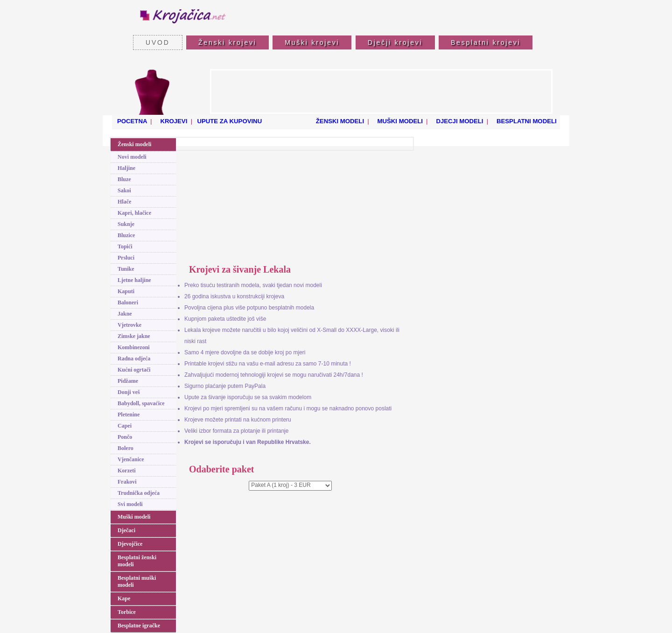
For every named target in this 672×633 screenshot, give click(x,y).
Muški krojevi (312, 42)
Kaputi (126, 291)
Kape (124, 598)
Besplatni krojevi (486, 42)
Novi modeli (132, 157)
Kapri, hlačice (134, 213)
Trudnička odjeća (139, 493)
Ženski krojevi (227, 42)
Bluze (124, 179)
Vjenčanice (131, 459)
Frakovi (127, 482)
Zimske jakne (134, 336)
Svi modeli (130, 504)
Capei (125, 426)
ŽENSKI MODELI (338, 121)
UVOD (158, 42)
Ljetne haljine (134, 280)
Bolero (126, 448)
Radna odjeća (134, 359)
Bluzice (126, 235)
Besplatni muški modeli (137, 581)
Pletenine (129, 415)
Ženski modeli (134, 144)
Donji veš (129, 392)
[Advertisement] (381, 91)
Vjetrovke (129, 325)
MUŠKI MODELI (398, 121)
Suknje (126, 224)
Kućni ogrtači (134, 370)
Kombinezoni (134, 347)
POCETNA (131, 121)
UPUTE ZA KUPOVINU (229, 121)
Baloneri (128, 302)
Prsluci (126, 258)
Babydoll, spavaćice (141, 403)
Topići (125, 246)
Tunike (126, 269)
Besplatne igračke (139, 626)
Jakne (125, 314)
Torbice (127, 612)
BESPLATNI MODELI (525, 121)
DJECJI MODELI (458, 121)
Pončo (125, 437)
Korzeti (127, 471)
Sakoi (124, 190)
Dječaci (126, 530)
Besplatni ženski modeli (137, 561)
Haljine (126, 168)
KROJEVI (172, 121)
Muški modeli (134, 517)
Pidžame (128, 381)
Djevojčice (130, 544)
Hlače (124, 202)
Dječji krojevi (395, 42)
